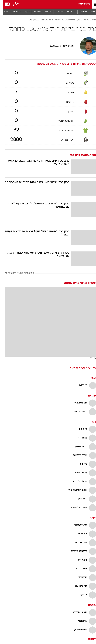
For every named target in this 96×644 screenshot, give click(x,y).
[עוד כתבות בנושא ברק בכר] (48, 273)
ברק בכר (30, 20)
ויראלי (45, 12)
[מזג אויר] (13, 4)
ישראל (91, 358)
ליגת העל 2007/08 (73, 20)
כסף (24, 12)
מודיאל (91, 20)
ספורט (56, 12)
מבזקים (68, 12)
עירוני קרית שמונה (48, 20)
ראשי (91, 12)
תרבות (34, 12)
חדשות (80, 12)
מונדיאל (81, 4)
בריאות (14, 12)
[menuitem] (80, 12)
